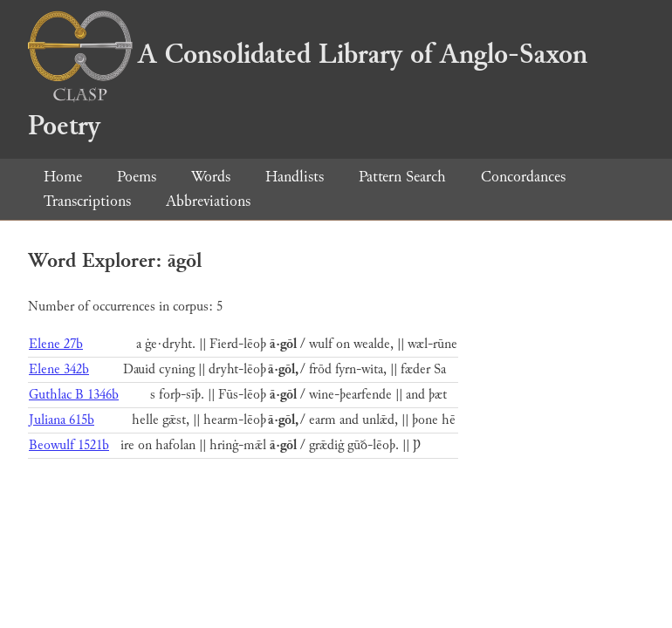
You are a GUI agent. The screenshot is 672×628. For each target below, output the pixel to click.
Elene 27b (56, 344)
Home (63, 177)
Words (211, 177)
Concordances (523, 177)
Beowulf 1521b (69, 445)
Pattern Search (402, 177)
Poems (137, 177)
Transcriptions (87, 201)
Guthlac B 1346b (74, 395)
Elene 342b (59, 369)
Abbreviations (208, 201)
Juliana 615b (62, 420)
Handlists (295, 177)
